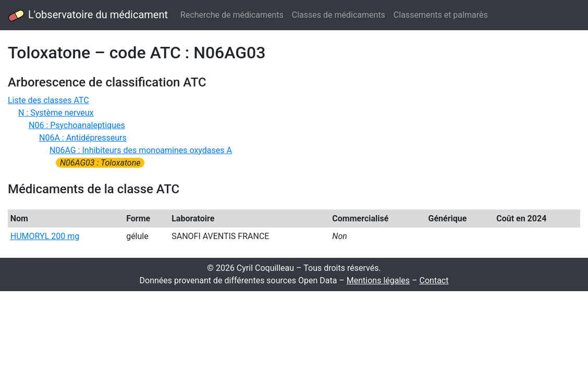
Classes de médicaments (339, 15)
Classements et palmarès (441, 15)
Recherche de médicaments (232, 15)
